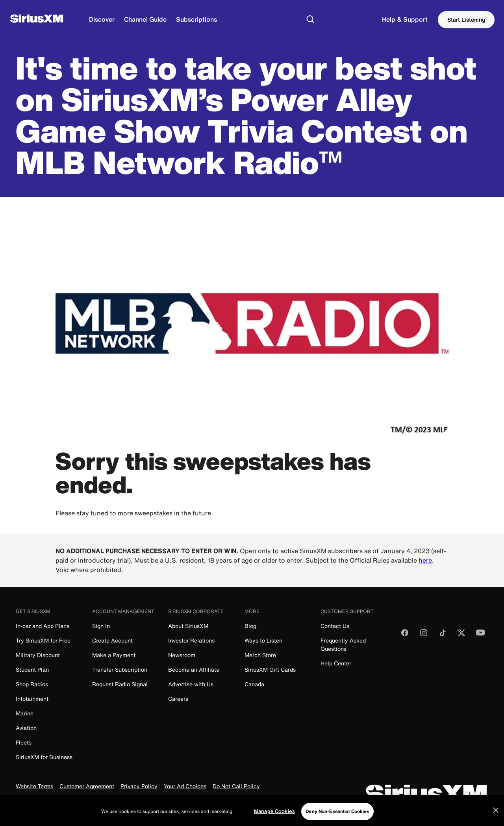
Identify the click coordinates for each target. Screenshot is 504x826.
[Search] (310, 20)
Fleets (24, 742)
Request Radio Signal (120, 684)
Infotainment (32, 699)
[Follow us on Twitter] (461, 635)
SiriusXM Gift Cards (270, 670)
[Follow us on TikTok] (443, 635)
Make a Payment (114, 655)
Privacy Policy (139, 786)
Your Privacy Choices (51, 799)
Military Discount (38, 655)
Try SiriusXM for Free (43, 640)
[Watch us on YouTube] (480, 635)
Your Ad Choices (185, 786)
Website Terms (34, 786)
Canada (254, 684)
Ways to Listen (263, 640)
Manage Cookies (190, 799)
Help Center (336, 663)
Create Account (112, 640)
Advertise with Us (191, 684)
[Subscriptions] (196, 19)
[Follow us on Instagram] (424, 635)
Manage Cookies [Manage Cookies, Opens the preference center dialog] (274, 819)
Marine (25, 713)
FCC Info (151, 799)
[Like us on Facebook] (405, 635)
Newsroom (182, 655)
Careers (178, 699)
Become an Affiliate (194, 670)
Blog (250, 626)
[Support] (405, 19)
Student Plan (32, 670)
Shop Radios (32, 684)
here (425, 560)
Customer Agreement (87, 786)
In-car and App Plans (43, 626)
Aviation (26, 728)
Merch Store (260, 655)
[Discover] (102, 19)
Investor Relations (191, 640)
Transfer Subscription (120, 670)
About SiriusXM (188, 626)
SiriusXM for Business (44, 757)
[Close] (496, 818)
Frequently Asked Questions (343, 645)
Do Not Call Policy (236, 786)
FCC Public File (113, 799)
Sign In (101, 626)
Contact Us (335, 626)
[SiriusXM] (37, 19)
